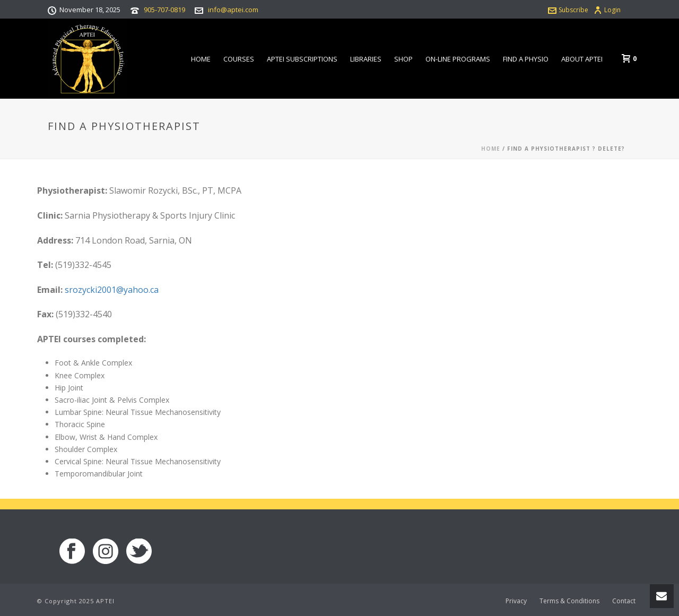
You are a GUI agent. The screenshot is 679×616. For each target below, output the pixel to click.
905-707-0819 (164, 10)
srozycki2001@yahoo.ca (112, 290)
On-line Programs (458, 59)
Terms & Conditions (569, 601)
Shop (403, 59)
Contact (624, 601)
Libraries (366, 59)
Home (201, 59)
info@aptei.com (233, 10)
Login (607, 10)
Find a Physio (526, 59)
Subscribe (568, 10)
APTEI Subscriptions (302, 59)
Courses (239, 59)
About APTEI (582, 59)
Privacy (516, 601)
